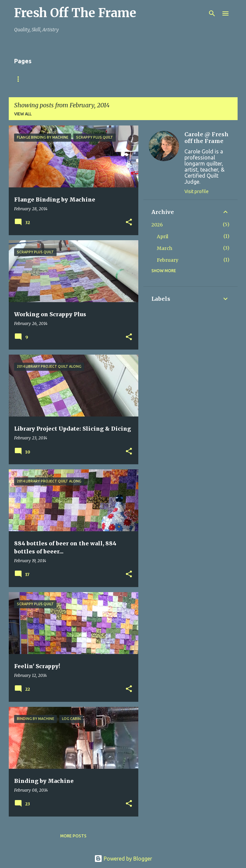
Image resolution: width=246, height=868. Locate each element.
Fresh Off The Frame (75, 13)
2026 (157, 225)
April (163, 237)
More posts (73, 836)
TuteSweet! (114, 79)
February (168, 260)
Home (21, 79)
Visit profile (197, 191)
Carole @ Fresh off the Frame (206, 138)
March (165, 248)
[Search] (212, 13)
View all (23, 114)
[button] (129, 223)
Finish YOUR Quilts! (63, 79)
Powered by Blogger (123, 859)
